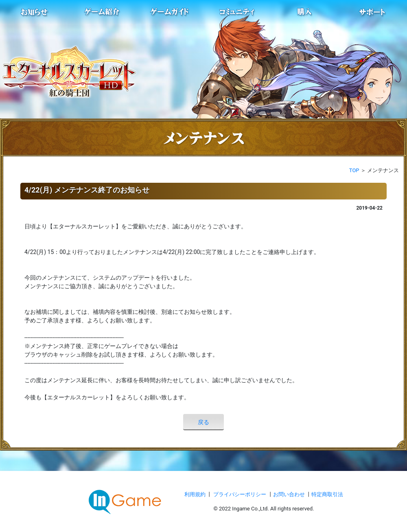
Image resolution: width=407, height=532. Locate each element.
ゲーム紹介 (102, 12)
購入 (305, 12)
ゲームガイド (170, 12)
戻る (203, 422)
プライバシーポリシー (240, 494)
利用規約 (196, 494)
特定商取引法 (327, 494)
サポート (372, 12)
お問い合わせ (290, 494)
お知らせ (35, 12)
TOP (354, 170)
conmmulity (237, 12)
